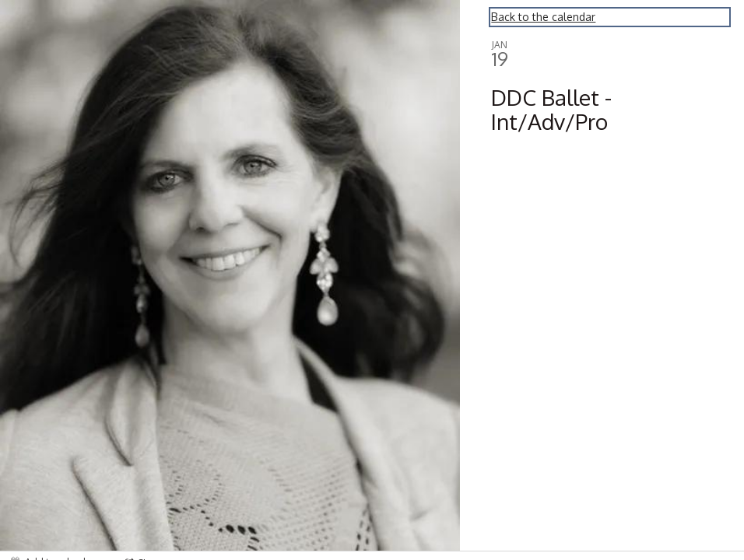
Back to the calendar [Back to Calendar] (543, 17)
